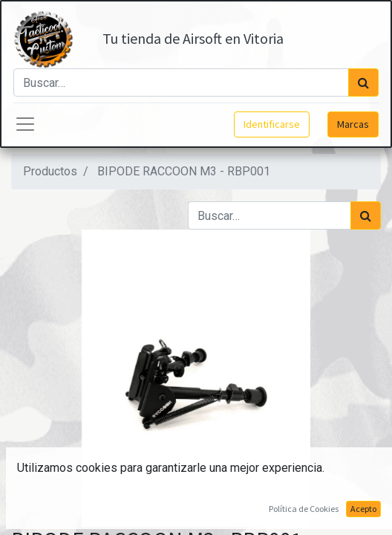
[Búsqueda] (363, 82)
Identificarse (272, 124)
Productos (50, 171)
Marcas (353, 124)
